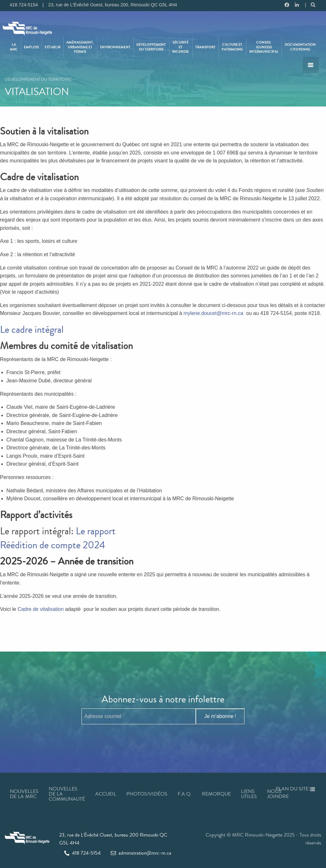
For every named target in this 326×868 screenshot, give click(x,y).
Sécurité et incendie (181, 47)
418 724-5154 (82, 853)
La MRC (14, 47)
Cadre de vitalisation (41, 609)
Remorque (216, 794)
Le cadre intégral (32, 329)
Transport (205, 47)
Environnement (115, 47)
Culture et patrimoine (232, 47)
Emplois (31, 47)
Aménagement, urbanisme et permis (80, 47)
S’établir (53, 47)
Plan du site (295, 789)
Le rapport (96, 531)
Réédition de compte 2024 (53, 545)
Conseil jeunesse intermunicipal (264, 47)
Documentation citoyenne (300, 47)
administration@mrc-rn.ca (141, 853)
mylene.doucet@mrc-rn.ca (213, 313)
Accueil (106, 794)
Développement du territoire (151, 47)
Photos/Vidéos (147, 794)
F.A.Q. (185, 794)
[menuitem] (14, 47)
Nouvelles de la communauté (67, 794)
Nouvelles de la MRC (24, 794)
